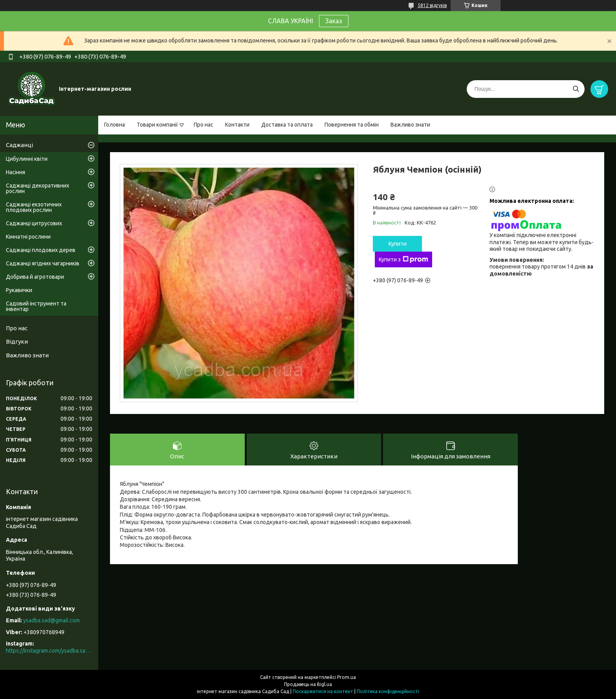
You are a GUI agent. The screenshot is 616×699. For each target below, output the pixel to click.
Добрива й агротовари (35, 277)
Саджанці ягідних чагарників (43, 263)
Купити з (403, 259)
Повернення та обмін (352, 125)
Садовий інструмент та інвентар (36, 306)
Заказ (334, 21)
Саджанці (19, 145)
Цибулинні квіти (27, 159)
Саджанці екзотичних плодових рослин (34, 207)
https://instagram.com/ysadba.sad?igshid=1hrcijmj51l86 (49, 651)
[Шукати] (576, 89)
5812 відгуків (432, 5)
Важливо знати (410, 125)
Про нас (203, 125)
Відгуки (17, 341)
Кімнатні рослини (28, 237)
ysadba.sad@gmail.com (51, 620)
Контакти (237, 125)
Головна (115, 125)
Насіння (16, 172)
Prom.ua (346, 677)
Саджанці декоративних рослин (38, 188)
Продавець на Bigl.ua (308, 684)
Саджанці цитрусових (34, 223)
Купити (398, 244)
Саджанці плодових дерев (41, 250)
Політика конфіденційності (388, 691)
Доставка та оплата (287, 125)
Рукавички (19, 290)
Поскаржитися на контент (323, 691)
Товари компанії (157, 125)
